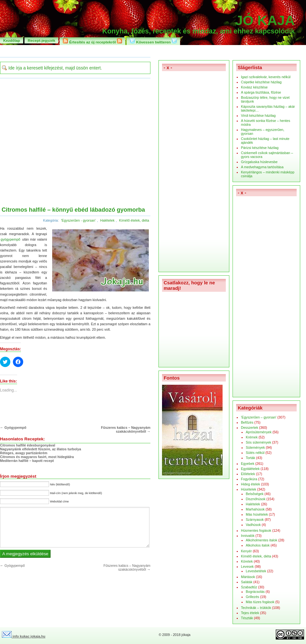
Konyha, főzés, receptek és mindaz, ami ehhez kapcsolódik (199, 31)
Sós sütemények (258, 442)
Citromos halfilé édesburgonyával (28, 445)
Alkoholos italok (258, 545)
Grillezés (252, 597)
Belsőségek (255, 494)
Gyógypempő (15, 428)
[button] (100, 260)
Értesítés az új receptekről (92, 41)
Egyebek (248, 464)
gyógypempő (10, 239)
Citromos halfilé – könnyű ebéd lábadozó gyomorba (73, 210)
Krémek (252, 437)
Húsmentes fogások (256, 530)
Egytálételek (250, 469)
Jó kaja (265, 20)
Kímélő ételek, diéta (134, 220)
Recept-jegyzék (41, 40)
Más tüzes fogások (260, 602)
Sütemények (255, 447)
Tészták (247, 618)
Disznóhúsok (256, 499)
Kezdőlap (12, 40)
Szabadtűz (249, 587)
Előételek (248, 474)
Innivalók (248, 536)
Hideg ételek (250, 484)
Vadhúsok (253, 525)
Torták (250, 458)
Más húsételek (257, 514)
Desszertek (249, 428)
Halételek (107, 220)
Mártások (248, 577)
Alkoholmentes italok (262, 540)
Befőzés (247, 422)
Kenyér (246, 551)
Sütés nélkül (255, 453)
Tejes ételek (250, 613)
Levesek (247, 566)
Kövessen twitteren (153, 41)
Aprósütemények (259, 432)
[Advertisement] (60, 143)
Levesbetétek (256, 571)
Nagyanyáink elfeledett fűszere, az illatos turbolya (41, 449)
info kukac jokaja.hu (24, 636)
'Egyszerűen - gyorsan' (78, 220)
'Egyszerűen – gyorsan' (259, 417)
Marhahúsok (255, 509)
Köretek (247, 561)
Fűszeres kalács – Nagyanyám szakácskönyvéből (126, 429)
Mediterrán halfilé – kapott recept (27, 461)
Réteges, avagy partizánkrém (24, 453)
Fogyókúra (249, 479)
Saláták (247, 582)
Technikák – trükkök (256, 608)
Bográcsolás (255, 592)
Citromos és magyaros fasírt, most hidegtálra (37, 457)
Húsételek (249, 489)
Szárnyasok (255, 520)
